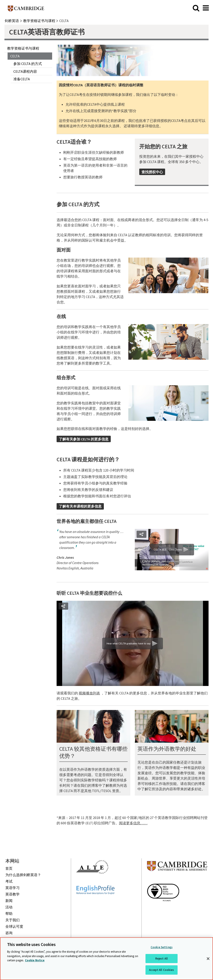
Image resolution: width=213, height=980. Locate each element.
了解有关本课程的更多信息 (80, 506)
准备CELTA (22, 79)
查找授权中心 (152, 172)
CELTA (15, 56)
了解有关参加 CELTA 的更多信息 (84, 439)
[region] (106, 959)
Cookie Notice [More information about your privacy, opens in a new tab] (35, 960)
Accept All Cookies (161, 970)
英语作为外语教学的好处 (167, 749)
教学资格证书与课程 (23, 48)
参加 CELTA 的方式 (28, 64)
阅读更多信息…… (133, 823)
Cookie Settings (162, 947)
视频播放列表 (89, 693)
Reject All (162, 959)
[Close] (208, 959)
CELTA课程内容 (25, 71)
